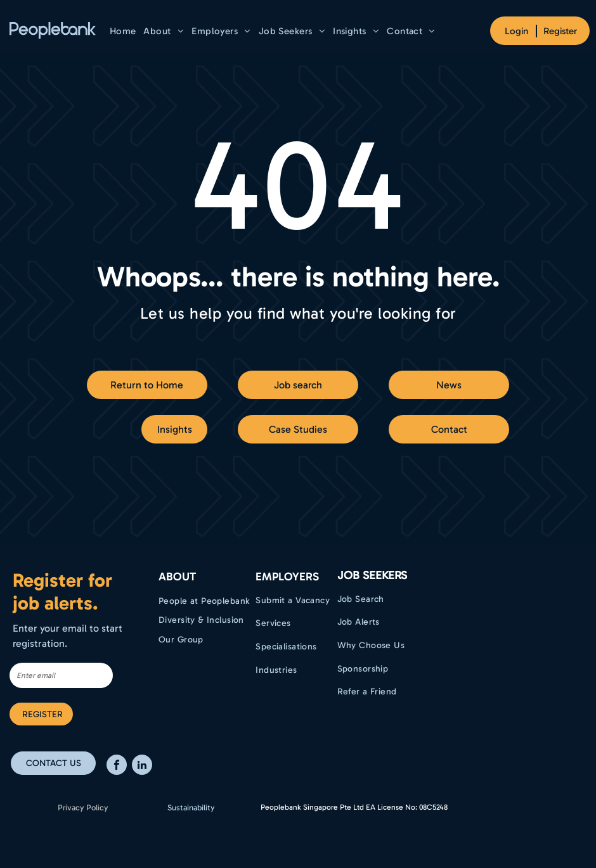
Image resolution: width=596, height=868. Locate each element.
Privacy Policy (83, 807)
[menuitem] (123, 31)
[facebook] (117, 766)
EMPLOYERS (287, 577)
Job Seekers (372, 575)
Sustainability (191, 807)
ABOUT (177, 577)
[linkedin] (142, 766)
